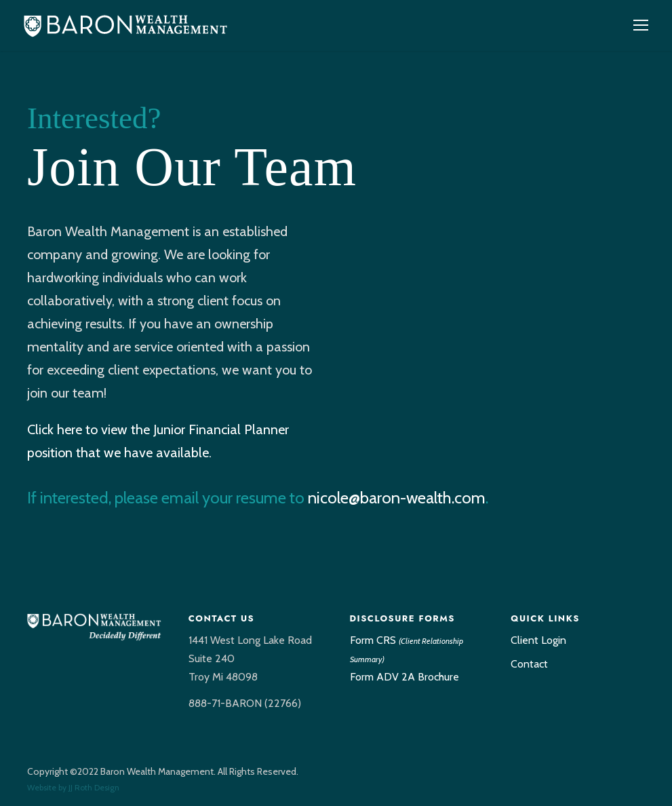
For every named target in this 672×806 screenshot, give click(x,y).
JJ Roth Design (94, 787)
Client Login (538, 640)
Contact (529, 664)
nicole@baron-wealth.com (397, 498)
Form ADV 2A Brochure (404, 677)
